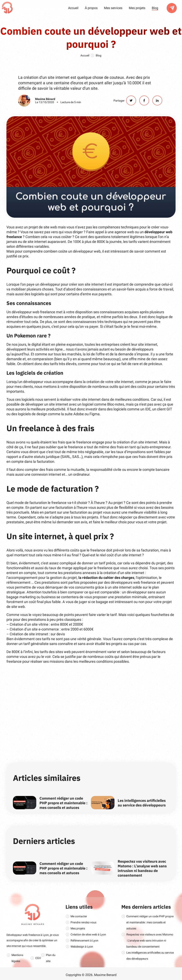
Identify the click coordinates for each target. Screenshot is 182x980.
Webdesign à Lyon (82, 947)
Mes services (113, 8)
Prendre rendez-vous (83, 922)
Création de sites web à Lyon (88, 934)
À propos (91, 8)
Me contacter (79, 916)
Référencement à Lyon (84, 940)
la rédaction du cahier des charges (106, 578)
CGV (38, 958)
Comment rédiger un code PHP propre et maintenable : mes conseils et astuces (63, 803)
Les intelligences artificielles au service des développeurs (142, 803)
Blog (155, 8)
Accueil (73, 8)
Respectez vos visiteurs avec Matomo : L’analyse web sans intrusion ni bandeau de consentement (142, 868)
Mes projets (137, 8)
